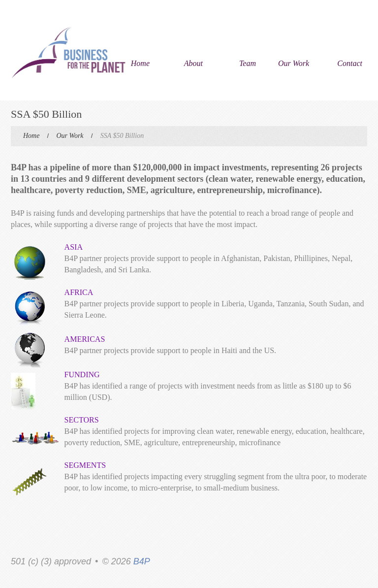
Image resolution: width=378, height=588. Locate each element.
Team (248, 63)
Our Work (294, 63)
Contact (350, 63)
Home (140, 63)
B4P (142, 561)
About (193, 63)
